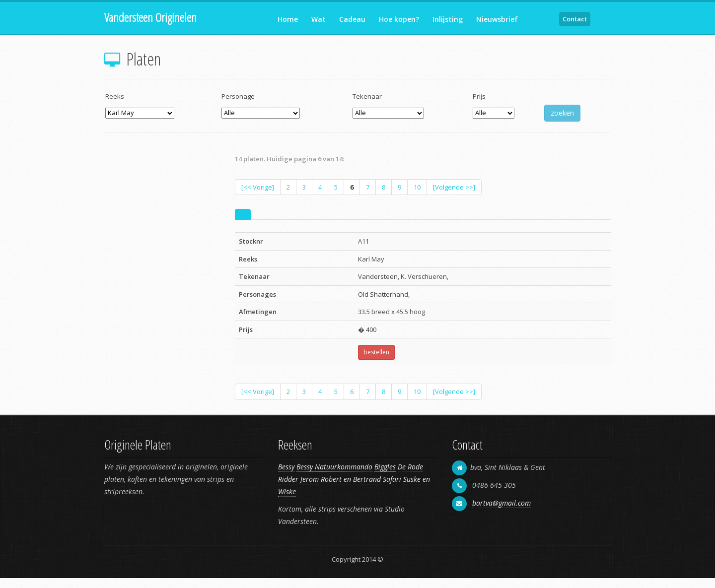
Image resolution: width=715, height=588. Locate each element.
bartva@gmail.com (501, 503)
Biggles (385, 467)
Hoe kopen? (399, 19)
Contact (575, 19)
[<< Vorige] (258, 187)
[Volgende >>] (454, 187)
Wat (319, 19)
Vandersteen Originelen (150, 17)
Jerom (310, 479)
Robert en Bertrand (351, 479)
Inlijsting (448, 19)
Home (288, 19)
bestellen (376, 352)
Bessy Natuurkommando (334, 467)
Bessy (286, 467)
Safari (392, 479)
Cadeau (352, 19)
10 (417, 187)
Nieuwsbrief (497, 19)
